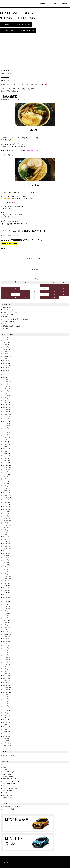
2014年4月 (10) (7, 623)
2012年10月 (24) (7, 664)
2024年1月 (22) (6, 352)
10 (64, 288)
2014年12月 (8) (6, 604)
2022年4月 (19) (6, 400)
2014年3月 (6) (6, 625)
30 (54, 298)
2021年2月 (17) (6, 433)
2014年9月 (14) (6, 611)
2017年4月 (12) (6, 539)
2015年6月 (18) (6, 590)
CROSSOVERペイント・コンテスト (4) (12, 779)
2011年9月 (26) (6, 694)
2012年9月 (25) (6, 667)
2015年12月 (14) (7, 576)
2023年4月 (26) (6, 373)
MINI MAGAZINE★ (8, 315)
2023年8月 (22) (6, 363)
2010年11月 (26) (7, 718)
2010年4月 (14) (7, 734)
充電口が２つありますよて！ (10, 312)
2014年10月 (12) (7, 609)
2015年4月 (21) (6, 595)
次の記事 (39, 258)
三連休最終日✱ (7, 308)
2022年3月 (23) (6, 403)
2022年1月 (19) (6, 407)
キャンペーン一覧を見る (9, 809)
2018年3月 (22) (6, 514)
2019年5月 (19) (6, 481)
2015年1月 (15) (6, 602)
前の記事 (31, 258)
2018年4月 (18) (6, 511)
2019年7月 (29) (6, 477)
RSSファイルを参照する (9, 756)
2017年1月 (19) (6, 546)
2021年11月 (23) (7, 412)
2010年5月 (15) (7, 732)
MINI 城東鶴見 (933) (8, 774)
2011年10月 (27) (7, 692)
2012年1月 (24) (6, 685)
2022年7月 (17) (6, 393)
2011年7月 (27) (6, 699)
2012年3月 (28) (6, 681)
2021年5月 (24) (6, 426)
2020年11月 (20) (7, 440)
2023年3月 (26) (6, 375)
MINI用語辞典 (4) (7, 786)
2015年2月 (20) (6, 600)
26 (15, 298)
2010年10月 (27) (7, 720)
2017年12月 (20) (7, 521)
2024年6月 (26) (6, 340)
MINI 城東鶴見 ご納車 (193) (10, 772)
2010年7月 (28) (6, 727)
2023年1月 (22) (6, 379)
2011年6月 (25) (6, 701)
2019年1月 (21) (6, 491)
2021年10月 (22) (7, 414)
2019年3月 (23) (6, 486)
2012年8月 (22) (6, 669)
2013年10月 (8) (6, 637)
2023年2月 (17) (6, 377)
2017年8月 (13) (6, 530)
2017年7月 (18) (6, 532)
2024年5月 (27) (6, 342)
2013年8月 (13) (6, 641)
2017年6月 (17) (6, 535)
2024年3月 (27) (6, 347)
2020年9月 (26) (7, 444)
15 (44, 291)
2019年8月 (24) (6, 474)
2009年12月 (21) (7, 743)
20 (25, 294)
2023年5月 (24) (6, 370)
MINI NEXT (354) (7, 797)
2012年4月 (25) (6, 678)
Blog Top (35, 269)
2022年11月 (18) (7, 384)
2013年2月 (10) (6, 655)
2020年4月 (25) (7, 456)
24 (64, 294)
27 (25, 298)
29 (44, 298)
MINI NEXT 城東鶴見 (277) (9, 777)
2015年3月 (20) (6, 597)
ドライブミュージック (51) (10, 793)
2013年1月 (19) (6, 657)
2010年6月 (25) (7, 729)
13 (25, 291)
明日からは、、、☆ (7, 328)
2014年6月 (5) (6, 618)
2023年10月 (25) (7, 359)
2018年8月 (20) (7, 502)
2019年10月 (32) (7, 470)
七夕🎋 (5, 324)
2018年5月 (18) (6, 509)
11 (6, 291)
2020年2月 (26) (6, 461)
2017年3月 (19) (6, 542)
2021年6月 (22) (6, 423)
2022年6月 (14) (6, 396)
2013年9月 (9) (6, 639)
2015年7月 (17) (6, 588)
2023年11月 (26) (7, 356)
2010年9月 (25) (7, 722)
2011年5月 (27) (6, 704)
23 (54, 294)
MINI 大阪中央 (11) (7, 791)
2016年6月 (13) (6, 562)
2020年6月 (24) (7, 451)
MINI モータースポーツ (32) (10, 784)
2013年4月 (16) (6, 650)
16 (54, 291)
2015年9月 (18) (6, 583)
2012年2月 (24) (6, 683)
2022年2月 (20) (6, 405)
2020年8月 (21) (6, 447)
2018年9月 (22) (6, 500)
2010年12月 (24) (7, 715)
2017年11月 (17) (7, 523)
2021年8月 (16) (6, 419)
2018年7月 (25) (6, 505)
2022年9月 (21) (6, 389)
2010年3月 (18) (6, 736)
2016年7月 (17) (6, 560)
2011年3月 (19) (6, 708)
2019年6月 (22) (6, 479)
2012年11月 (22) (7, 662)
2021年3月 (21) (6, 430)
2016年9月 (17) (6, 555)
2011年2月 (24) (6, 711)
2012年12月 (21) (7, 660)
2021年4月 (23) (6, 428)
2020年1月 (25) (6, 463)
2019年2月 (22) (6, 488)
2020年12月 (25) (7, 437)
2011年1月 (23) (6, 713)
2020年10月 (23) (7, 442)
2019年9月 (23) (6, 472)
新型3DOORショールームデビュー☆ (12, 310)
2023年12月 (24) (7, 354)
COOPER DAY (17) (7, 770)
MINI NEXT (4, 249)
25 (6, 298)
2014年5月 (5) (6, 620)
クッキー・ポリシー (7, 863)
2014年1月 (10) (6, 630)
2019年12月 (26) (7, 465)
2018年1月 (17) (6, 518)
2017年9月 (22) (6, 528)
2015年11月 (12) (7, 579)
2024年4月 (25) (6, 345)
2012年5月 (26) (6, 676)
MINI (7, 4)
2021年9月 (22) (6, 417)
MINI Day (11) (6, 767)
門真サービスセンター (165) (10, 788)
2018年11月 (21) (7, 495)
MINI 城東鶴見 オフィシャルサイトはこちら (16, 25)
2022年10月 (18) (7, 386)
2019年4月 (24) (6, 484)
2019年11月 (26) (7, 467)
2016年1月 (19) (6, 574)
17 (64, 291)
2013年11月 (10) (7, 634)
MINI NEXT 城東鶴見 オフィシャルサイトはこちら (18, 31)
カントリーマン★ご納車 (9, 321)
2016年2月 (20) (6, 572)
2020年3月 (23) (6, 458)
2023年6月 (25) (6, 368)
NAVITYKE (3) (6, 765)
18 (6, 294)
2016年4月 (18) (6, 567)
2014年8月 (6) (6, 613)
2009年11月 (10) (7, 745)
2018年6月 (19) (6, 507)
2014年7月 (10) (6, 616)
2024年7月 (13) (6, 338)
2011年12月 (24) (7, 688)
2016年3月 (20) (6, 569)
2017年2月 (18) (6, 544)
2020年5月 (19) (7, 454)
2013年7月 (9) (6, 644)
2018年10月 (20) (7, 498)
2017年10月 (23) (7, 525)
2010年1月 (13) (6, 741)
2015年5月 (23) (6, 593)
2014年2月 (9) (6, 627)
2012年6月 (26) (6, 674)
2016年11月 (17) (7, 551)
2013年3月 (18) (6, 653)
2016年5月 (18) (6, 565)
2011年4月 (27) (6, 706)
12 (15, 291)
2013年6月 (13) (6, 646)
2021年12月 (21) (7, 410)
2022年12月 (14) (7, 382)
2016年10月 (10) (7, 553)
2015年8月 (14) (6, 586)
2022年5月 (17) (6, 398)
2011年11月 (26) (7, 690)
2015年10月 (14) (7, 581)
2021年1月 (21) (6, 435)
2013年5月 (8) (6, 648)
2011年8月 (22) (6, 697)
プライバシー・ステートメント (24, 863)
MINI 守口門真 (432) (8, 795)
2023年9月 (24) (6, 361)
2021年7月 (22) (6, 421)
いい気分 (5, 317)
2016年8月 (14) (6, 558)
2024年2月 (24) (6, 349)
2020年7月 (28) (6, 449)
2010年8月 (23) (6, 725)
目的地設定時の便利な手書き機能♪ (12, 326)
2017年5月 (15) (6, 537)
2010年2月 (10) (7, 738)
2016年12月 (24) (7, 549)
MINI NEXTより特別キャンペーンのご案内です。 (15, 319)
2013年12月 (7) (6, 632)
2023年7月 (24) (6, 366)
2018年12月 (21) (7, 493)
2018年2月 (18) (6, 516)
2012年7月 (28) (6, 671)
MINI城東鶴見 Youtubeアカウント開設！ (13, 807)
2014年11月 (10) (7, 606)
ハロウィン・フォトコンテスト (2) (12, 781)
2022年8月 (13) (6, 391)
